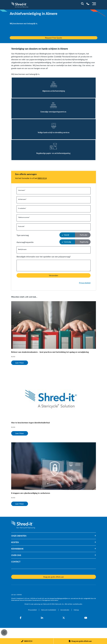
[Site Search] (82, 4)
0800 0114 (42, 178)
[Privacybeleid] (33, 610)
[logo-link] (20, 4)
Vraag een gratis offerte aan (81, 641)
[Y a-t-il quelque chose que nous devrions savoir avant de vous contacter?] (54, 266)
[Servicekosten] (65, 610)
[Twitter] (64, 618)
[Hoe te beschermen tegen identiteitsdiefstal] (54, 396)
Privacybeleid (85, 283)
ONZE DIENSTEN (19, 536)
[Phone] (27, 641)
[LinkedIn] (42, 618)
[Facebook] (21, 618)
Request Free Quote (53, 38)
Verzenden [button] (53, 275)
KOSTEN (15, 542)
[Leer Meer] (54, 88)
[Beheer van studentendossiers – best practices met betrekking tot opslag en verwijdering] (54, 325)
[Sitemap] (76, 610)
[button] (61, 536)
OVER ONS (16, 555)
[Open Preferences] (4, 632)
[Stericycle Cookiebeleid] (49, 610)
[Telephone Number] (88, 4)
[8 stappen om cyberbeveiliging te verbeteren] (54, 466)
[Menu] (94, 3)
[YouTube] (86, 618)
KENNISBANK (17, 549)
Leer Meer (20, 363)
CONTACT (16, 562)
